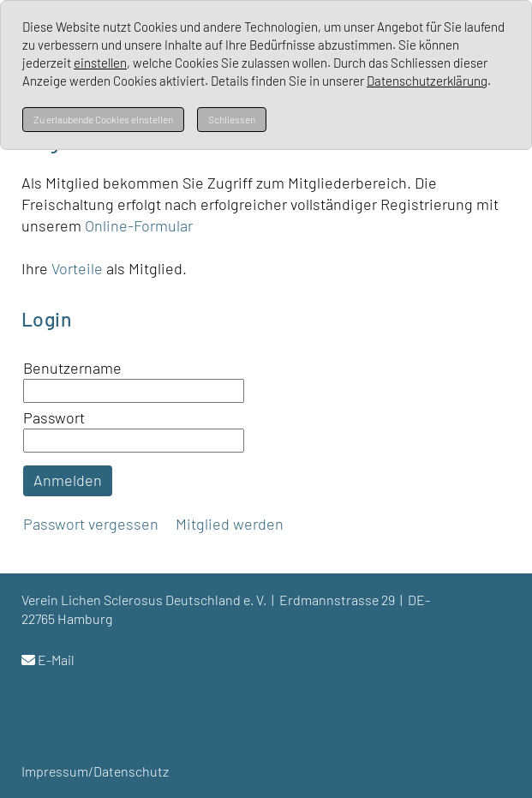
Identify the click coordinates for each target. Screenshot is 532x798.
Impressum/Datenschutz (95, 771)
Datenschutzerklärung (427, 81)
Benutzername (72, 368)
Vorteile (79, 268)
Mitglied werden (230, 524)
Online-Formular (139, 225)
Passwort (54, 417)
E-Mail (56, 660)
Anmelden (68, 480)
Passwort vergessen (91, 524)
